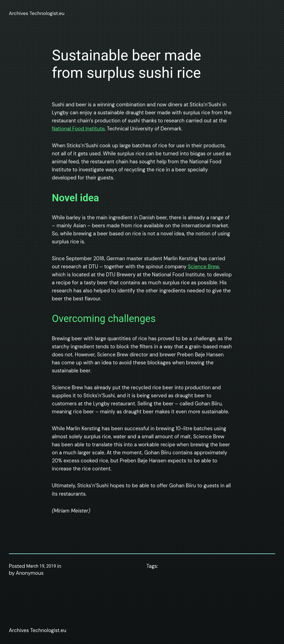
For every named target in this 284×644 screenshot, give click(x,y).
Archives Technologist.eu (37, 13)
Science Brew (203, 267)
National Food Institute (78, 129)
